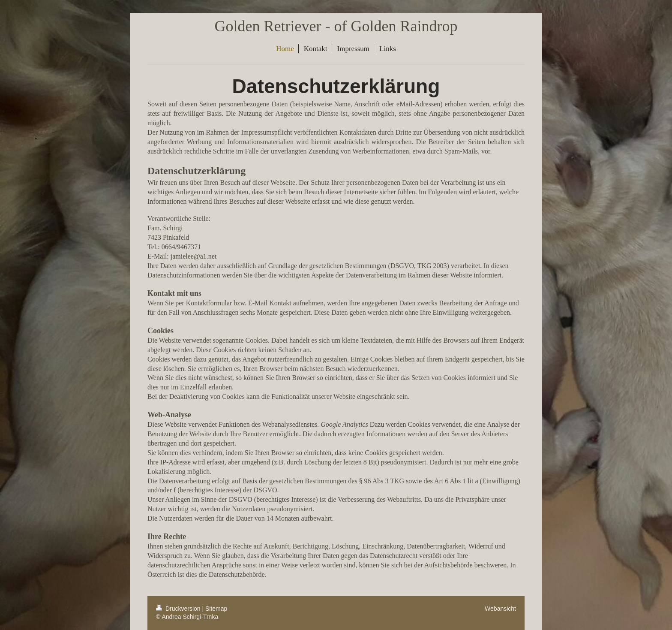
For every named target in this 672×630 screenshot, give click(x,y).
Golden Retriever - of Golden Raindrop (336, 26)
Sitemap (216, 609)
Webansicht (500, 609)
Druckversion (179, 609)
